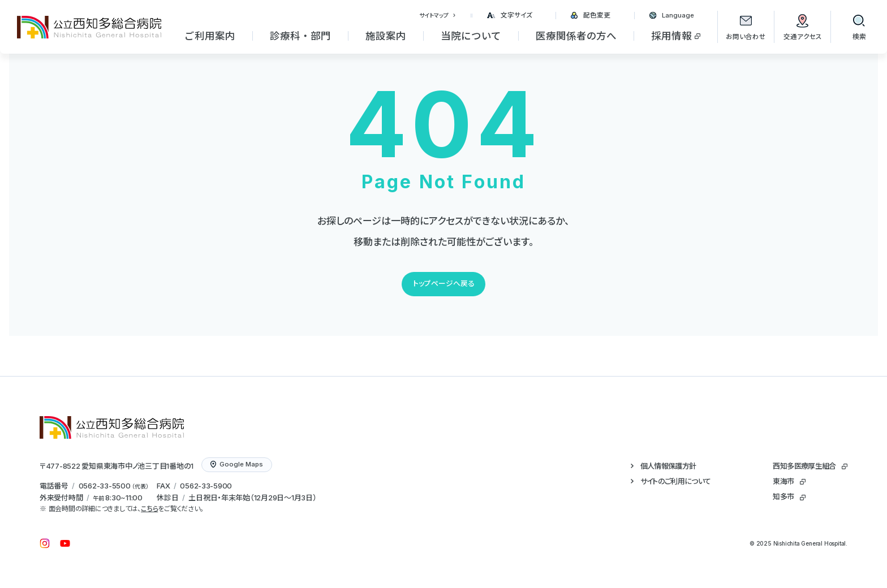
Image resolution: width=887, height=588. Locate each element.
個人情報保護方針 (668, 466)
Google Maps (237, 464)
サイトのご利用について (676, 481)
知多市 (783, 496)
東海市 (783, 481)
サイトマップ (434, 15)
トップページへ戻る (444, 284)
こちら (149, 509)
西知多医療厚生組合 (804, 466)
